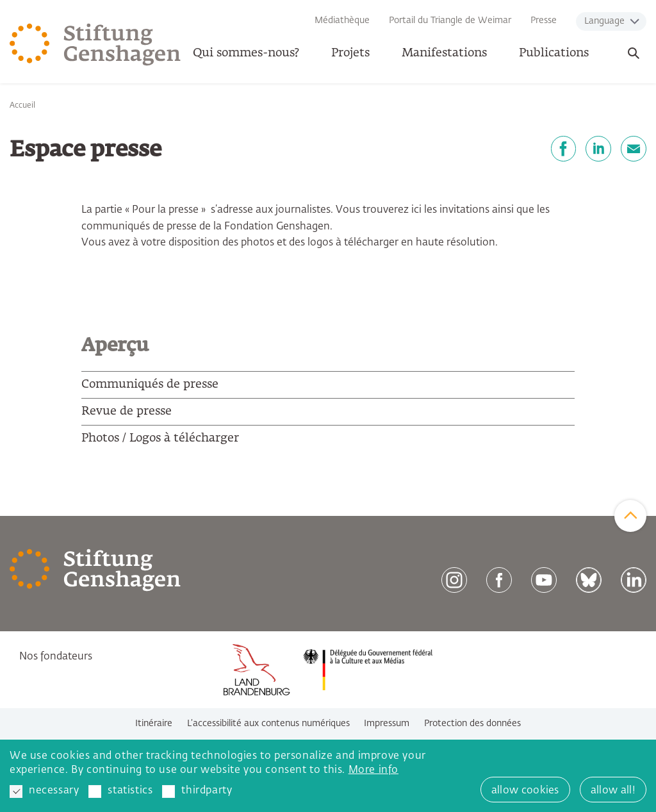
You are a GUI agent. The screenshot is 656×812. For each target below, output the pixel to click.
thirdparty (197, 791)
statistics (120, 791)
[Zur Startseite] (95, 45)
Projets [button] (350, 53)
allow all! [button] (613, 791)
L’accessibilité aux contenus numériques (268, 724)
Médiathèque (342, 21)
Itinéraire (154, 724)
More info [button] (373, 770)
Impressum (387, 724)
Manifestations (444, 53)
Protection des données (472, 724)
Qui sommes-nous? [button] (246, 53)
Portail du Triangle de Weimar (450, 21)
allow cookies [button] (525, 791)
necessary (44, 791)
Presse (544, 21)
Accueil (22, 106)
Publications (554, 53)
